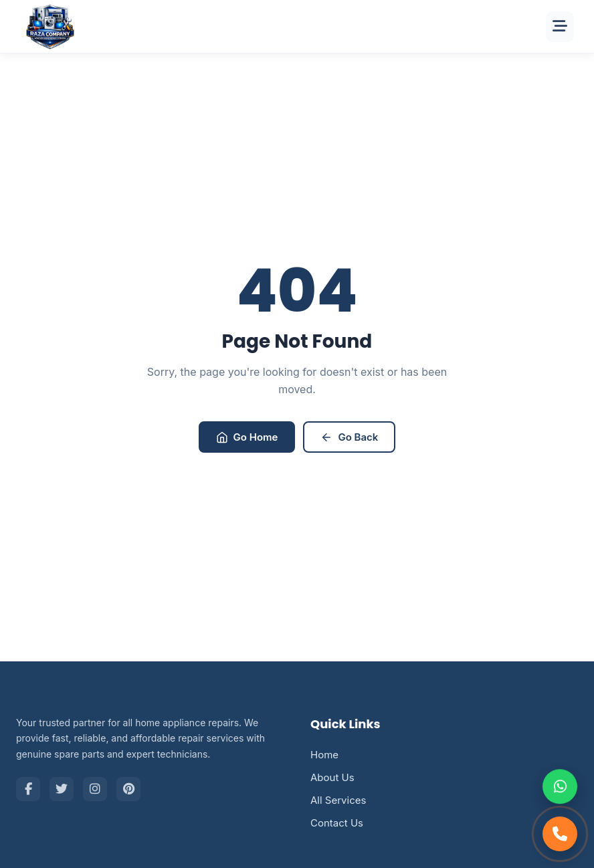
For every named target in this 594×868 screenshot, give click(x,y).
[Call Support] (560, 834)
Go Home (247, 437)
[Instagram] (95, 789)
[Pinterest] (128, 789)
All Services (338, 800)
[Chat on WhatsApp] (560, 787)
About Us (332, 777)
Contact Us (337, 823)
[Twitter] (62, 789)
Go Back (349, 437)
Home (324, 755)
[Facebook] (28, 789)
